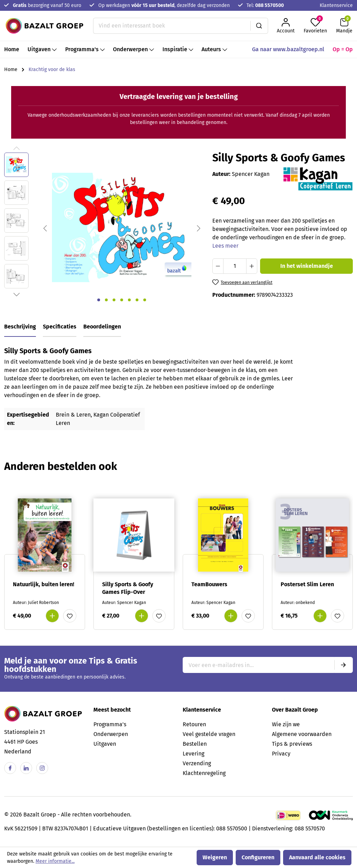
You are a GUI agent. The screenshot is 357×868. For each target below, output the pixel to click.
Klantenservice (336, 5)
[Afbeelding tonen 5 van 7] (129, 300)
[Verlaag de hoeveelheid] (218, 266)
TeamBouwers (209, 584)
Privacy (281, 754)
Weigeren (215, 857)
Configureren (258, 857)
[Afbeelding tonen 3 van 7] (114, 300)
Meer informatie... (55, 861)
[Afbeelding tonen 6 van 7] (137, 300)
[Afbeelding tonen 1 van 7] (99, 300)
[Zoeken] (259, 26)
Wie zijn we (286, 724)
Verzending (197, 763)
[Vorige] (45, 228)
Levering (193, 754)
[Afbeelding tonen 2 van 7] (106, 300)
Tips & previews (292, 744)
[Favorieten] (315, 26)
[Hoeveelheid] (235, 266)
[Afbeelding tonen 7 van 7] (145, 300)
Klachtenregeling (204, 773)
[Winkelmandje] (344, 26)
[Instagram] (42, 768)
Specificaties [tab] (60, 327)
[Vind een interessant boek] (172, 26)
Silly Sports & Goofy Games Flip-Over (128, 588)
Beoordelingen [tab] (102, 327)
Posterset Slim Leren (307, 584)
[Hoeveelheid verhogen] (252, 266)
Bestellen (195, 744)
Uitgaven (105, 744)
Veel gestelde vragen (209, 734)
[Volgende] (199, 228)
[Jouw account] (286, 26)
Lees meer (225, 246)
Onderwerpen (111, 734)
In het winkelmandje (307, 266)
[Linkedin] (26, 768)
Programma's (110, 724)
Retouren (194, 724)
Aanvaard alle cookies (317, 857)
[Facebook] (10, 768)
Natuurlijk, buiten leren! (44, 584)
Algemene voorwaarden (302, 734)
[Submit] (343, 665)
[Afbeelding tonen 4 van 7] (122, 300)
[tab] (20, 327)
